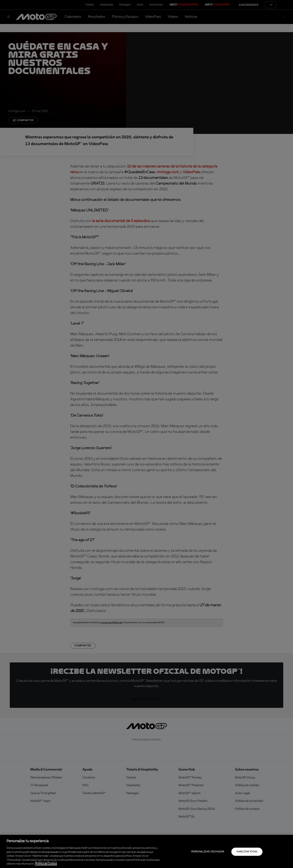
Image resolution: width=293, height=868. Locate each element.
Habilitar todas (247, 852)
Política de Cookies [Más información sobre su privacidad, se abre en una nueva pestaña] (46, 864)
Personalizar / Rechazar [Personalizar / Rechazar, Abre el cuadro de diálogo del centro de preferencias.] (208, 852)
